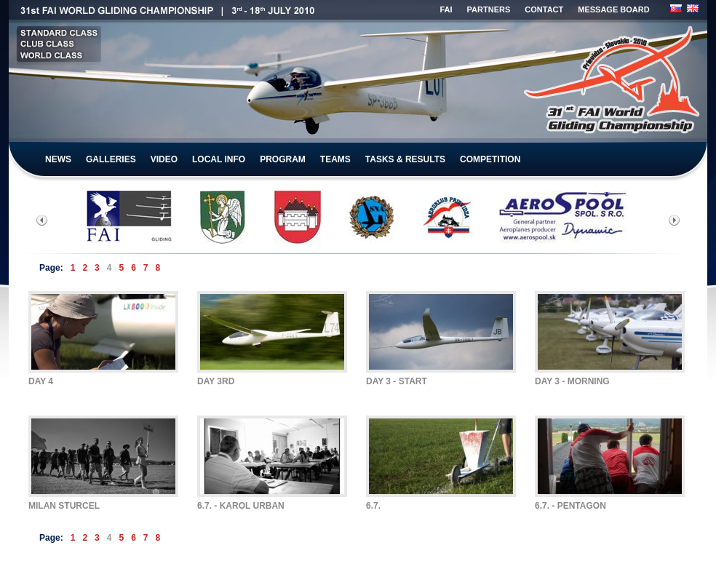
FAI (446, 9)
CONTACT (544, 9)
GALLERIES (111, 159)
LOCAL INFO (219, 159)
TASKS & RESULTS (405, 159)
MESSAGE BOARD (613, 9)
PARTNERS (489, 9)
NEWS (58, 159)
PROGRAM (283, 159)
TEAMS (335, 159)
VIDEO (164, 159)
